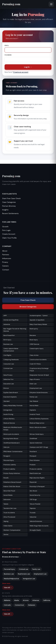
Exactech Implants (10, 397)
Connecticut (19, 605)
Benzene (33, 335)
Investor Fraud (35, 414)
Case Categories (9, 202)
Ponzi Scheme (35, 460)
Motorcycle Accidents (11, 434)
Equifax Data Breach (11, 393)
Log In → (28, 67)
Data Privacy (8, 375)
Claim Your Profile (9, 238)
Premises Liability (10, 465)
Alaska (17, 600)
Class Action (34, 355)
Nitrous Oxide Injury (37, 434)
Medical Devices (9, 423)
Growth (5, 227)
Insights (5, 210)
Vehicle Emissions (36, 521)
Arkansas (36, 600)
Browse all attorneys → (11, 557)
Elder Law (33, 384)
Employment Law (36, 388)
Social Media (8, 495)
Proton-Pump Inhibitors (12, 473)
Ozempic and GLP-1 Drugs (39, 447)
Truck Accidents (9, 513)
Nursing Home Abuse (11, 439)
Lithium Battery (9, 419)
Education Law (9, 384)
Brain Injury (34, 340)
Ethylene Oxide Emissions (39, 393)
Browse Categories (28, 307)
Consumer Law (9, 364)
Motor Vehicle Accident (38, 427)
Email (7, 45)
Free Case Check (28, 300)
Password (8, 55)
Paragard (7, 456)
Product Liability (9, 469)
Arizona (26, 600)
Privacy (5, 262)
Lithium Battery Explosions (39, 419)
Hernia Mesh (34, 406)
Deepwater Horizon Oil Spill (39, 375)
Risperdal (33, 482)
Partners (6, 255)
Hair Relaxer (34, 401)
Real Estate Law (35, 473)
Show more (6, 584)
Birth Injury (7, 340)
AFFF (5, 316)
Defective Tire (8, 379)
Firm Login (6, 230)
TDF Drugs (33, 499)
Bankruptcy (34, 329)
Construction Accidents (38, 360)
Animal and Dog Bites (11, 320)
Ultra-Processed (9, 517)
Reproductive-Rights (37, 478)
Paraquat (33, 456)
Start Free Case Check (11, 198)
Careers (5, 266)
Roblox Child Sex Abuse (12, 486)
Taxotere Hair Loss (10, 508)
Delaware (32, 605)
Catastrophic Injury (37, 349)
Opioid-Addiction (36, 443)
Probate (33, 465)
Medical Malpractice (37, 423)
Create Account (9, 234)
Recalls (6, 478)
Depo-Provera (35, 379)
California (47, 600)
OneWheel (33, 439)
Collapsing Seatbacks (11, 360)
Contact (6, 270)
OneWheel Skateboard (11, 443)
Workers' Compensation (12, 530)
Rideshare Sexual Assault (12, 482)
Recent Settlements (10, 213)
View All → (8, 588)
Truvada (33, 513)
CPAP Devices (34, 344)
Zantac (6, 534)
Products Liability (36, 469)
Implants (33, 410)
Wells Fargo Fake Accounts (39, 526)
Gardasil (7, 401)
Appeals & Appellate (37, 320)
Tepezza (33, 508)
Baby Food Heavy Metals (38, 324)
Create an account (21, 72)
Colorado (7, 605)
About (5, 251)
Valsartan (33, 517)
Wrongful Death (35, 530)
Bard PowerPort (9, 335)
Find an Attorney (9, 206)
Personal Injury (9, 460)
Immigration (8, 410)
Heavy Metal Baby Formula (13, 406)
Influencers (7, 258)
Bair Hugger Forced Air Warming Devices (15, 330)
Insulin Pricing (8, 414)
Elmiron (6, 388)
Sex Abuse (33, 491)
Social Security (35, 495)
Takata (6, 504)
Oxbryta (6, 447)
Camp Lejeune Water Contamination (11, 350)
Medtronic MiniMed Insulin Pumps (13, 429)
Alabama (7, 600)
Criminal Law (8, 368)
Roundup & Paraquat (37, 486)
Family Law (34, 397)
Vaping (6, 521)
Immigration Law (29, 579)
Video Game (8, 526)
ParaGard (33, 452)
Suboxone (7, 499)
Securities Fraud (9, 491)
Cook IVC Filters (35, 364)
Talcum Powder (35, 504)
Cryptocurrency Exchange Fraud (39, 370)
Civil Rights (7, 355)
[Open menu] (51, 4)
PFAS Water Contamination (13, 452)
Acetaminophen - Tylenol (39, 316)
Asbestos (7, 324)
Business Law (8, 344)
